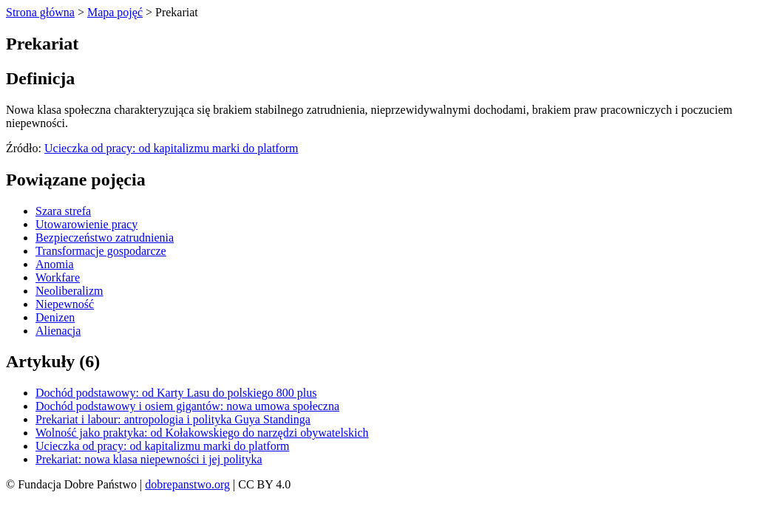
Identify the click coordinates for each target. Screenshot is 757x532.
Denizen (55, 317)
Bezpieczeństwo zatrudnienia (105, 238)
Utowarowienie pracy (86, 224)
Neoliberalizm (69, 291)
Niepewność (65, 304)
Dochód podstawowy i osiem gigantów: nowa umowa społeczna (187, 406)
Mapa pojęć (115, 12)
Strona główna (40, 12)
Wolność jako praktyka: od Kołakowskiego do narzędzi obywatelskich (202, 433)
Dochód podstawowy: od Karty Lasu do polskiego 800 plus (176, 393)
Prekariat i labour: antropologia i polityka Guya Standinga (173, 419)
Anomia (55, 264)
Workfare (58, 277)
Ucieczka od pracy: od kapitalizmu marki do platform (171, 148)
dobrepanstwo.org (187, 484)
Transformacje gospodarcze (101, 251)
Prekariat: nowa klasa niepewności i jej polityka (149, 459)
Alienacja (58, 331)
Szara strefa (63, 211)
